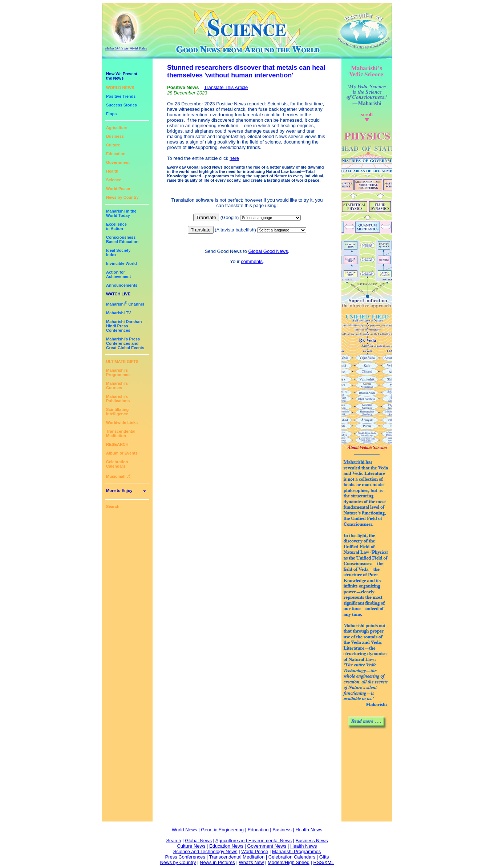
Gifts (324, 857)
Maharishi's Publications (118, 399)
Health (112, 171)
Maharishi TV (118, 313)
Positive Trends (121, 96)
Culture (113, 145)
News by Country (122, 197)
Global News (198, 841)
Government (118, 162)
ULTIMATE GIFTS (122, 362)
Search (113, 506)
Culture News (191, 846)
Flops (111, 114)
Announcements (122, 285)
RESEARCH (117, 444)
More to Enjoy (119, 490)
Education (116, 154)
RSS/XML (324, 862)
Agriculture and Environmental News (254, 841)
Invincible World (122, 263)
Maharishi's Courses (117, 385)
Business (115, 136)
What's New (251, 862)
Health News (309, 830)
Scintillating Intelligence (117, 412)
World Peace (118, 189)
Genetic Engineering (222, 830)
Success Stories (122, 105)
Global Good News (268, 251)
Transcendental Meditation (121, 433)
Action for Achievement (118, 274)
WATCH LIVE (118, 294)
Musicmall (118, 476)
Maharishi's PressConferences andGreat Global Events (125, 343)
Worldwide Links (122, 423)
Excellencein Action (116, 226)
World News (185, 830)
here (234, 158)
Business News (312, 841)
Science (114, 180)
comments (252, 261)
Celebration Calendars (117, 464)
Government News (267, 846)
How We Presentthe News (122, 76)
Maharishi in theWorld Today (121, 213)
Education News (226, 846)
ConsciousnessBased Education (122, 239)
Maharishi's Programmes (118, 372)
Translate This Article (226, 87)
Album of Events (122, 453)
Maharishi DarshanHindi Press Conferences (124, 326)
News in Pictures (217, 862)
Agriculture (117, 128)
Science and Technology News (205, 851)
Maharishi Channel (125, 304)
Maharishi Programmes (296, 851)
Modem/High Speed (289, 862)
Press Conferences (185, 857)
